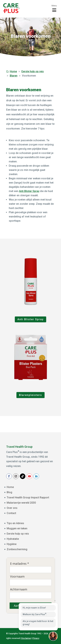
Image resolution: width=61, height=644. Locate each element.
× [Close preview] (55, 601)
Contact (11, 513)
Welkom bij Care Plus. (35, 614)
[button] (53, 636)
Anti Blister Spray (29, 191)
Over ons (12, 508)
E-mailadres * (20, 564)
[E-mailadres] (31, 570)
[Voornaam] (31, 582)
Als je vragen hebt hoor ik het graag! (38, 623)
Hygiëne (12, 544)
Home (10, 487)
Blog (9, 492)
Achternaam (19, 589)
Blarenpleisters (30, 395)
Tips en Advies (15, 523)
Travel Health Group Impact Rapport (28, 497)
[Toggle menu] (54, 8)
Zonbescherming (17, 549)
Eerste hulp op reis (18, 534)
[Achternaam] (31, 595)
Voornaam (17, 576)
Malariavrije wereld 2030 (21, 503)
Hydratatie (13, 539)
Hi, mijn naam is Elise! (34, 608)
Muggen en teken (17, 528)
